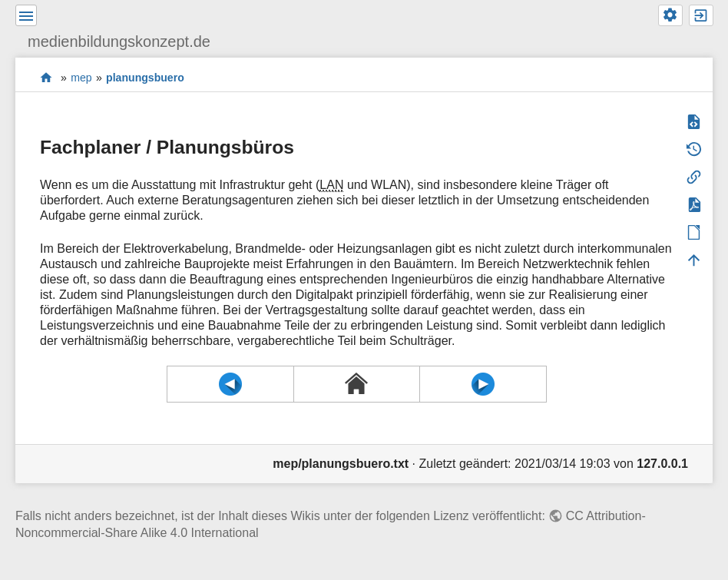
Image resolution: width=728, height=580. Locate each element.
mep (81, 78)
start (46, 77)
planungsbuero (145, 78)
